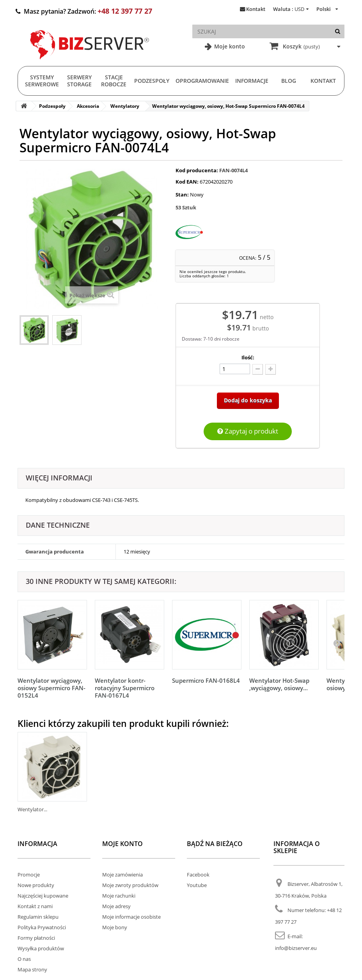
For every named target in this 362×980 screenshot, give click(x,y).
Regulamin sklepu (38, 917)
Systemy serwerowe (42, 81)
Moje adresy (116, 906)
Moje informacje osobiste (131, 917)
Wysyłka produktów (41, 948)
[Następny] (337, 643)
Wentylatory (125, 106)
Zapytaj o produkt (248, 431)
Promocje (29, 875)
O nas (24, 959)
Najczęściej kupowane (43, 896)
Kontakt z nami (35, 906)
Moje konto (229, 46)
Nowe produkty (36, 885)
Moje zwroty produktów (130, 885)
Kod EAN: (187, 182)
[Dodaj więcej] (271, 369)
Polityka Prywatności (42, 927)
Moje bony (115, 927)
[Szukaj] (338, 31)
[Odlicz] (258, 369)
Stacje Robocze (114, 81)
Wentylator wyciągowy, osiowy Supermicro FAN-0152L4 (51, 688)
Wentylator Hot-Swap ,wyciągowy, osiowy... (279, 684)
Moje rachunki (119, 896)
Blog (289, 81)
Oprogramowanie (202, 81)
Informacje (252, 81)
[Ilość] (235, 369)
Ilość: (248, 357)
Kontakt (256, 9)
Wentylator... (32, 809)
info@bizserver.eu (296, 948)
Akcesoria (88, 106)
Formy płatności (36, 938)
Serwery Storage (79, 81)
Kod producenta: (197, 170)
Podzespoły (152, 81)
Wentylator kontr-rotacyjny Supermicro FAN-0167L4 (125, 688)
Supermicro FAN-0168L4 (206, 680)
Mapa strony (32, 969)
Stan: (182, 195)
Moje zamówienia (122, 875)
